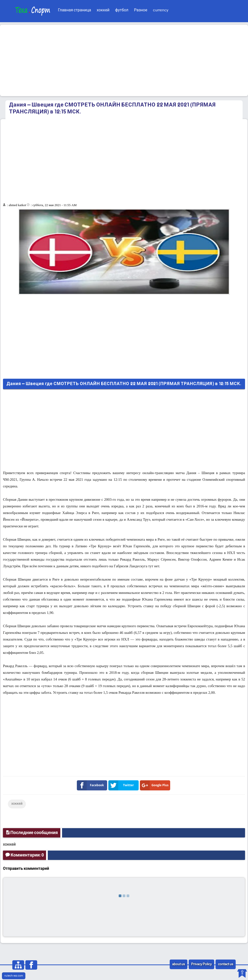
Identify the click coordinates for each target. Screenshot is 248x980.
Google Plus (155, 785)
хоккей (103, 10)
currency (161, 10)
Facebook (91, 785)
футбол (122, 10)
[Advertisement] (124, 60)
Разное (141, 10)
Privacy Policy (201, 964)
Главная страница (74, 10)
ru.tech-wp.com (14, 976)
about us (179, 964)
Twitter (122, 785)
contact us (226, 964)
